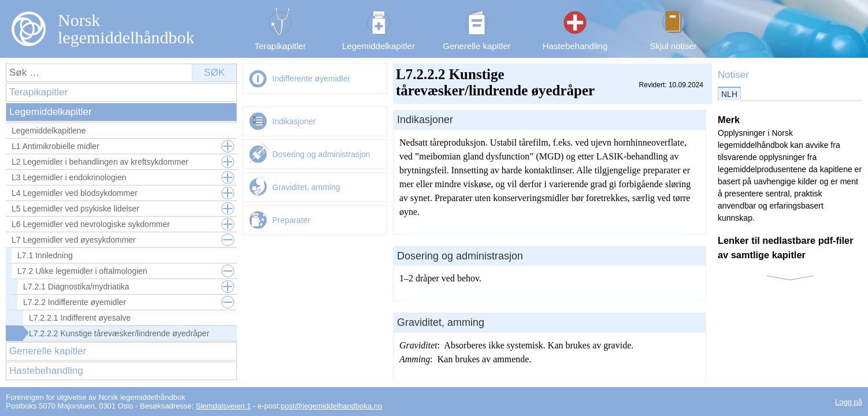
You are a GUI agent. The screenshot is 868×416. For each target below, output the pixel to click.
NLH (729, 94)
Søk (214, 73)
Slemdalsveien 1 (223, 406)
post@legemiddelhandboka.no (331, 406)
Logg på (849, 402)
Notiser (733, 75)
